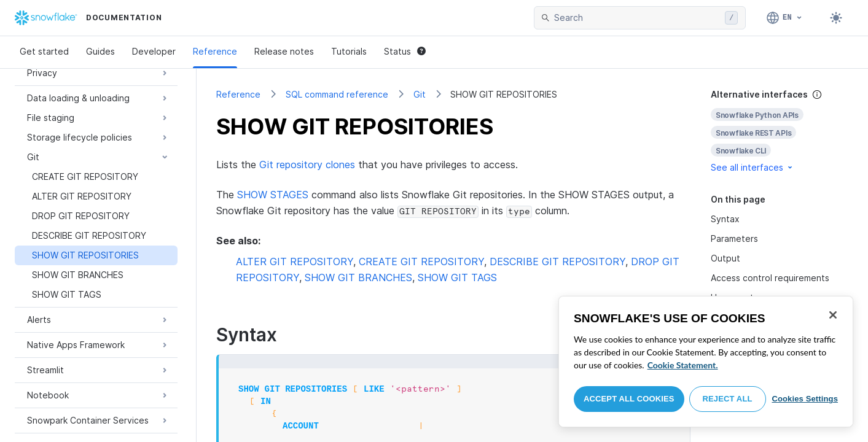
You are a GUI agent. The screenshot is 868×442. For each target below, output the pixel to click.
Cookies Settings (805, 399)
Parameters (734, 238)
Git (420, 94)
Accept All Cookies (629, 399)
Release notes (284, 51)
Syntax (725, 219)
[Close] (833, 315)
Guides (100, 51)
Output (725, 258)
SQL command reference (337, 94)
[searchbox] (637, 18)
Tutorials (349, 51)
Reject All (728, 399)
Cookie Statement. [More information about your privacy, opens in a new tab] (683, 365)
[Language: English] (785, 18)
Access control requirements (770, 278)
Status (405, 51)
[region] (706, 362)
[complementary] (780, 131)
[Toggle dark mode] (836, 18)
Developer (154, 51)
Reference (215, 51)
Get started (44, 51)
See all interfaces (753, 167)
